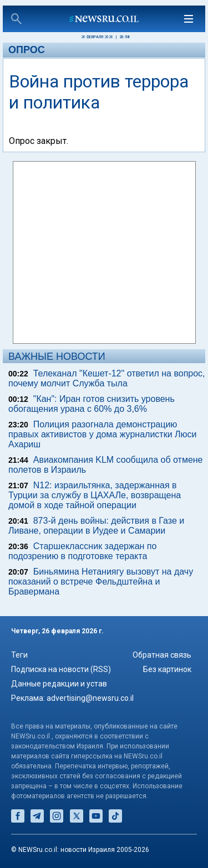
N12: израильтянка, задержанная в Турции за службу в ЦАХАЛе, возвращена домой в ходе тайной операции (95, 495)
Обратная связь (162, 655)
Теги (19, 655)
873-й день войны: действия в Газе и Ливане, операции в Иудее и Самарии (96, 526)
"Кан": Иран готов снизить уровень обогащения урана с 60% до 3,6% (92, 404)
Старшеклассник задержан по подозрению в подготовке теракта (82, 551)
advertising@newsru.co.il (90, 698)
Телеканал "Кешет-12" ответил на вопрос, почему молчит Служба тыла (107, 378)
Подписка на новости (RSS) (61, 669)
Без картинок (167, 669)
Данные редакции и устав (59, 684)
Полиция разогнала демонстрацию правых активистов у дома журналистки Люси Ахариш (102, 434)
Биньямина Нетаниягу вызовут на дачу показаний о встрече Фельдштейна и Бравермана (101, 582)
